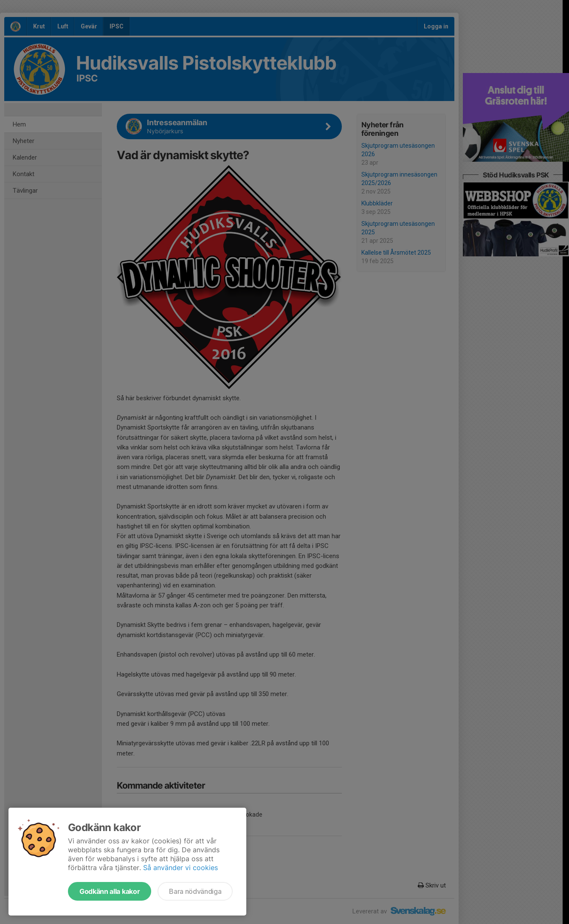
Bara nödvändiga (195, 891)
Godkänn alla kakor (110, 891)
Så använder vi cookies (180, 868)
